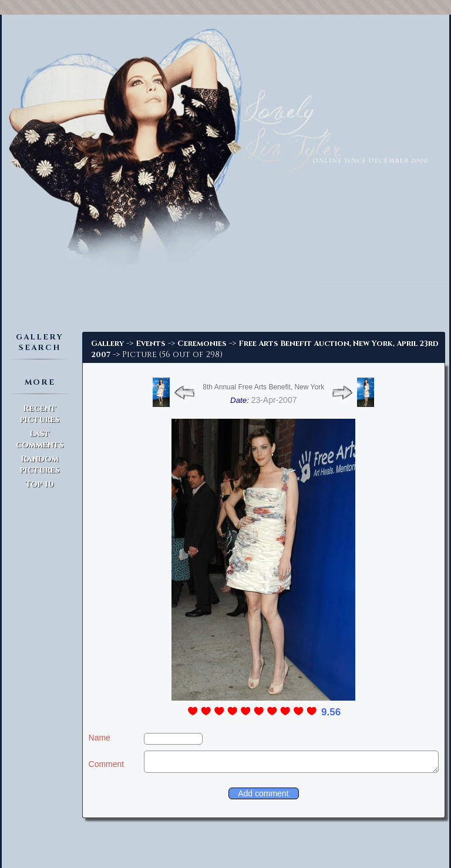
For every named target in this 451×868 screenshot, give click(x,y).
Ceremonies (202, 344)
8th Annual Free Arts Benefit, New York (263, 387)
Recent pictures (40, 414)
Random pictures (40, 465)
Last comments (40, 439)
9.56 (331, 712)
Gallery (107, 344)
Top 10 (40, 484)
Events (151, 344)
